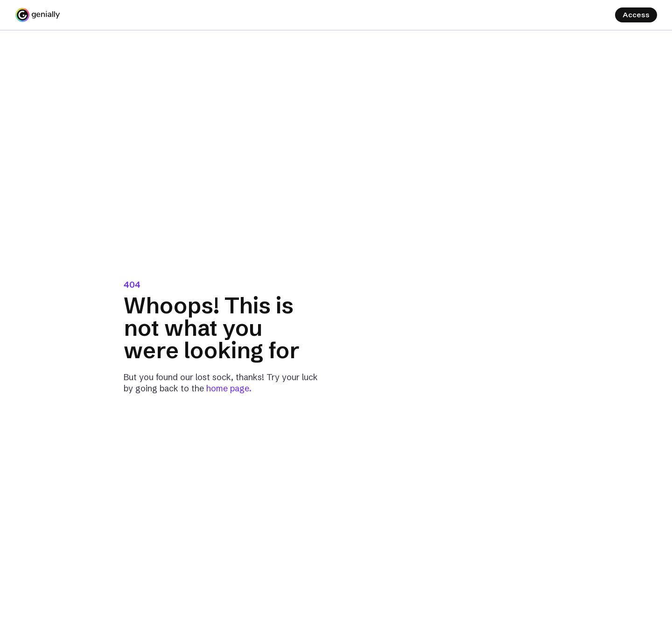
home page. (229, 388)
